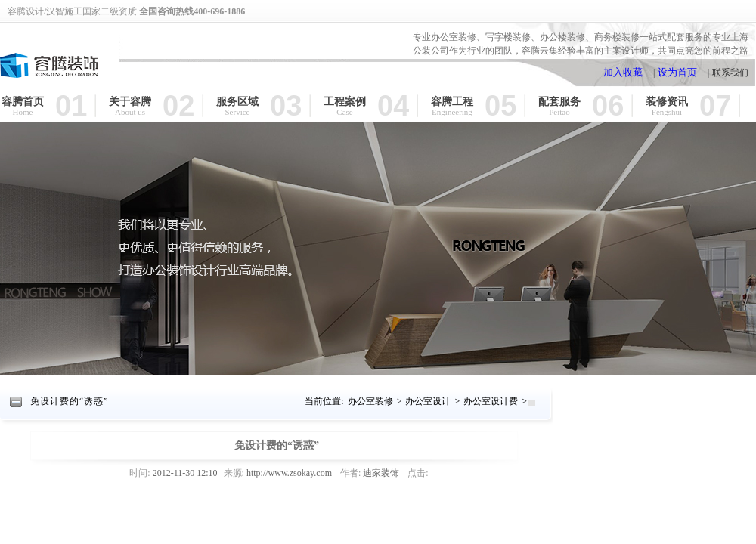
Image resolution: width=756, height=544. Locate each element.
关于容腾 (130, 101)
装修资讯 (667, 101)
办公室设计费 (491, 401)
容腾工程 (452, 101)
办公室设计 (428, 401)
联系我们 (730, 73)
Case (344, 112)
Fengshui (667, 112)
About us (130, 112)
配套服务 (559, 101)
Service (238, 112)
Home (23, 112)
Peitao (559, 112)
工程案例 (345, 101)
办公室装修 (370, 401)
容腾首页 (23, 101)
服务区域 (237, 101)
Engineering (452, 112)
